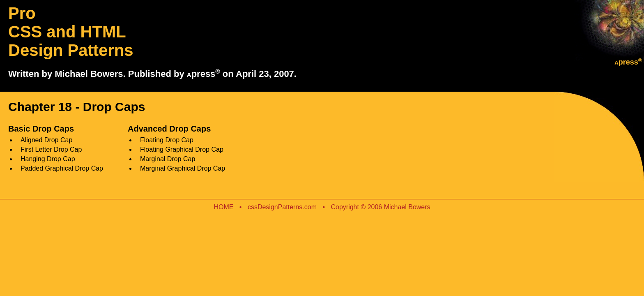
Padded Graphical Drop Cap (62, 168)
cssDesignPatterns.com (282, 207)
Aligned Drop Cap (46, 140)
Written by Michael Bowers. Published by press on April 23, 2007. (152, 74)
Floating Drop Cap (167, 140)
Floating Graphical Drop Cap (182, 149)
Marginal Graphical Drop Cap (183, 168)
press (628, 62)
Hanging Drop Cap (48, 159)
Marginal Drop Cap (168, 159)
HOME (224, 207)
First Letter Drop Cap (51, 149)
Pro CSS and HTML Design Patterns (71, 32)
